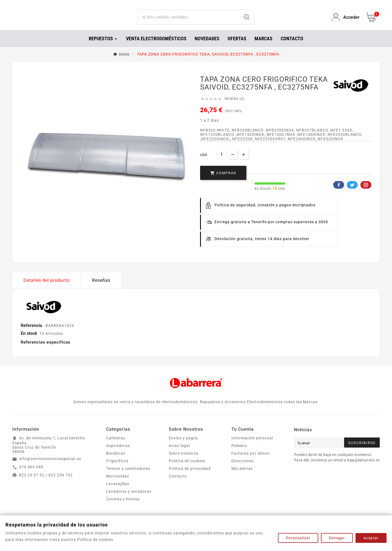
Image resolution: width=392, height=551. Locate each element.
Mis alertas (242, 476)
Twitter (352, 192)
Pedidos (239, 453)
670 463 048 (31, 475)
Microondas (118, 484)
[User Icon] (346, 21)
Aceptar (371, 538)
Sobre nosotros (184, 461)
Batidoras (116, 461)
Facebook (339, 192)
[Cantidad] (221, 162)
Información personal (252, 446)
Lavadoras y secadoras (129, 499)
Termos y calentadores (128, 476)
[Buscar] (189, 21)
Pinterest (366, 192)
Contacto (178, 484)
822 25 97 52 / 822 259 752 (46, 483)
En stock (29, 341)
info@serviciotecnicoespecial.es (50, 466)
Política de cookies (187, 469)
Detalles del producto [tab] (47, 288)
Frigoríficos (117, 469)
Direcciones (243, 469)
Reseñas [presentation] (101, 288)
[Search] (247, 21)
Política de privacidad (190, 476)
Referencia (32, 333)
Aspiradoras (118, 453)
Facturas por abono (251, 461)
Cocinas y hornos (123, 507)
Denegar (337, 538)
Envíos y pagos (183, 446)
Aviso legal (179, 453)
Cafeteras (116, 446)
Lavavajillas (118, 491)
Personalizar (298, 538)
